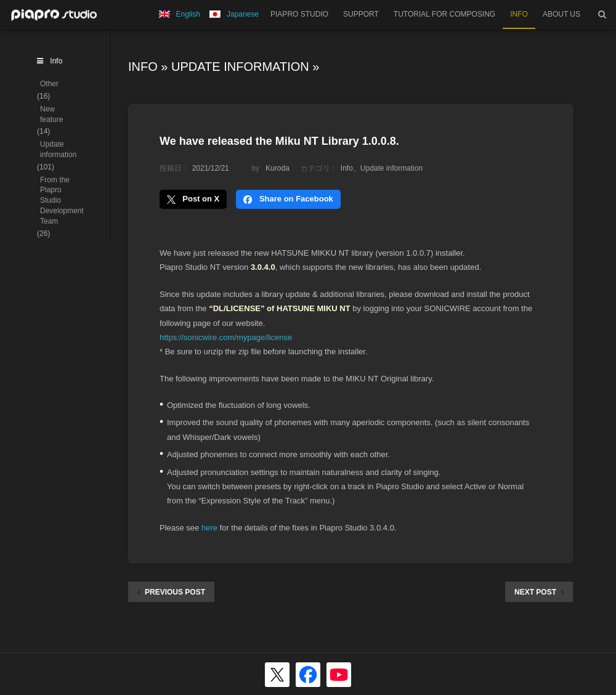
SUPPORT (361, 14)
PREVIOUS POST (171, 592)
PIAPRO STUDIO (299, 14)
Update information (240, 67)
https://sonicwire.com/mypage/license (226, 337)
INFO (519, 14)
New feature (51, 114)
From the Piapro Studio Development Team (62, 201)
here (209, 528)
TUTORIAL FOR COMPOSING (444, 14)
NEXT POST (539, 592)
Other (49, 84)
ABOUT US (561, 14)
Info (143, 67)
